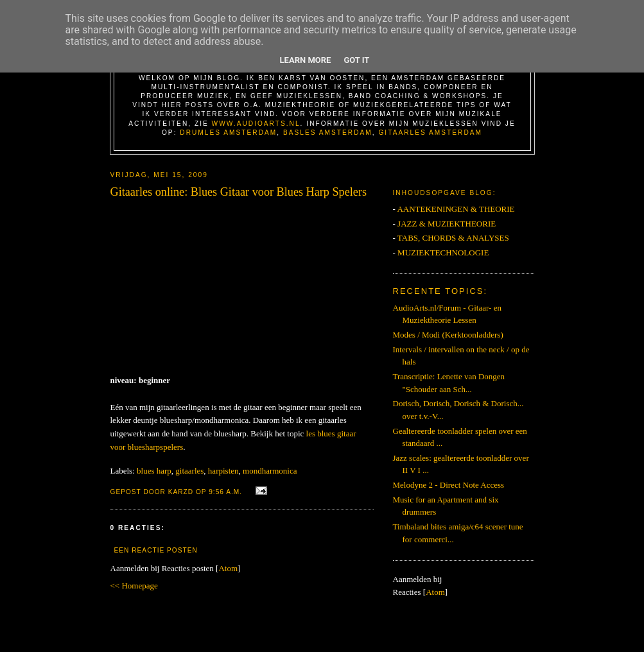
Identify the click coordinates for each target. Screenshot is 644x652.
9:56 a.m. (227, 492)
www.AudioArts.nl (256, 124)
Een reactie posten (156, 550)
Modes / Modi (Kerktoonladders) (448, 335)
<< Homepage (134, 586)
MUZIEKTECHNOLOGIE (443, 253)
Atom (228, 568)
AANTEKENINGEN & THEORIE (456, 209)
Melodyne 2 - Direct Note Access (449, 485)
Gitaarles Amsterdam (430, 133)
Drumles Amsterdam (228, 133)
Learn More (306, 60)
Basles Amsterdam (328, 133)
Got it (356, 60)
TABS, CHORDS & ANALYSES (453, 238)
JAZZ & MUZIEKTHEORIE (447, 224)
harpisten (223, 471)
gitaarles (189, 471)
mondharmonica (270, 471)
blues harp (154, 471)
